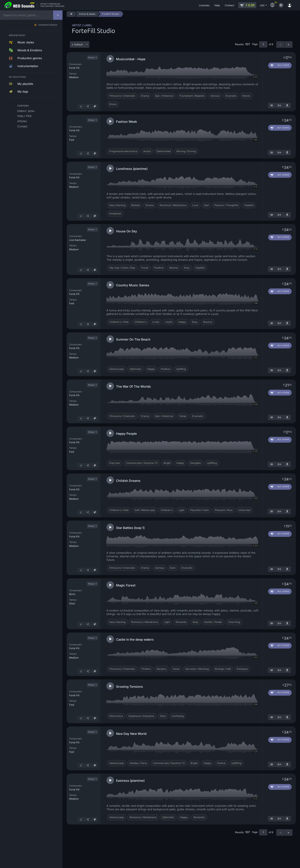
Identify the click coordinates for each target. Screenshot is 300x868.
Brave (113, 104)
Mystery (162, 669)
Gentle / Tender (213, 622)
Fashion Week (126, 122)
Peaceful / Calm (200, 510)
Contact (22, 126)
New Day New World (131, 734)
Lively (156, 322)
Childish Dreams (128, 481)
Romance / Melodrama (173, 205)
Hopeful (249, 205)
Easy (187, 268)
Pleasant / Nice (224, 510)
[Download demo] (287, 105)
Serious (215, 96)
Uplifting (181, 369)
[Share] (88, 106)
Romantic (181, 622)
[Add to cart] (280, 65)
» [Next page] (288, 44)
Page (255, 44)
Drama (145, 96)
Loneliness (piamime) (132, 169)
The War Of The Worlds (133, 386)
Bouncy (208, 322)
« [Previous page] (280, 44)
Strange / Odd (223, 669)
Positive (159, 268)
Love (195, 205)
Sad (206, 205)
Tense (183, 416)
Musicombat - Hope (131, 59)
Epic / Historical (164, 96)
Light (181, 510)
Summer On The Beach (133, 339)
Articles (22, 121)
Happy (182, 322)
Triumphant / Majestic (192, 96)
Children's (140, 322)
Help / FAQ (24, 116)
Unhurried (244, 510)
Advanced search (48, 25)
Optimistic (136, 369)
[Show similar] (272, 105)
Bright (167, 463)
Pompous (242, 669)
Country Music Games (133, 285)
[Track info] (81, 106)
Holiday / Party (138, 763)
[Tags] (95, 106)
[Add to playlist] (279, 105)
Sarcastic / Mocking (197, 669)
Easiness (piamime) (130, 781)
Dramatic (231, 96)
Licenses (23, 105)
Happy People (126, 434)
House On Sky (127, 231)
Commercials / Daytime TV (142, 463)
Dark (173, 568)
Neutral (174, 268)
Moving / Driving (186, 151)
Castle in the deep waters (135, 639)
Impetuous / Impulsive (141, 716)
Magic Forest (126, 585)
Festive (221, 763)
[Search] (58, 15)
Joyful (169, 322)
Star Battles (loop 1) (130, 528)
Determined (164, 151)
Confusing (178, 716)
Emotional (115, 214)
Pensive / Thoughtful (226, 205)
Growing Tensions (129, 687)
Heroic (246, 96)
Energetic (196, 463)
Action (147, 151)
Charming (234, 622)
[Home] (71, 14)
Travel (145, 268)
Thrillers (146, 669)
